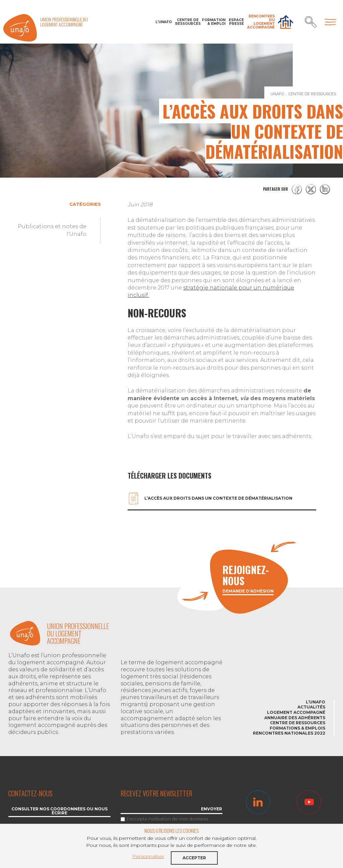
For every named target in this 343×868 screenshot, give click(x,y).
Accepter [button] (194, 858)
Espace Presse (236, 22)
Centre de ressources (187, 22)
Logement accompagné (296, 712)
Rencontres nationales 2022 (289, 733)
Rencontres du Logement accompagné (261, 22)
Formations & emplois (297, 728)
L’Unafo (164, 22)
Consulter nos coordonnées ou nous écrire (59, 811)
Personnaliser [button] (148, 856)
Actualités (311, 707)
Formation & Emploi (214, 22)
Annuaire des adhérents (295, 718)
